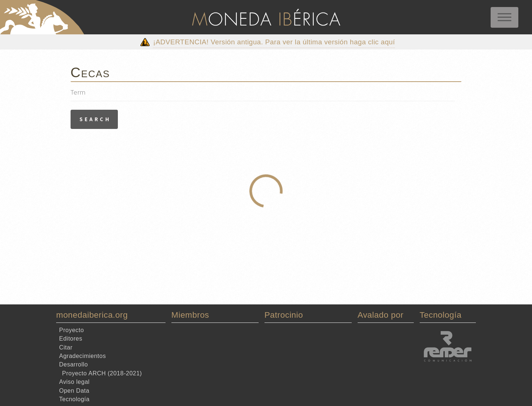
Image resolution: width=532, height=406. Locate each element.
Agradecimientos (83, 356)
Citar (66, 347)
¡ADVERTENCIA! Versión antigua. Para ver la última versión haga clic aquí (274, 42)
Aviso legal (74, 382)
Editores (71, 339)
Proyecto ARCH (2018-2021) (102, 373)
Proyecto (71, 330)
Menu (504, 17)
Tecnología (74, 399)
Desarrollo (74, 364)
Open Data (74, 390)
